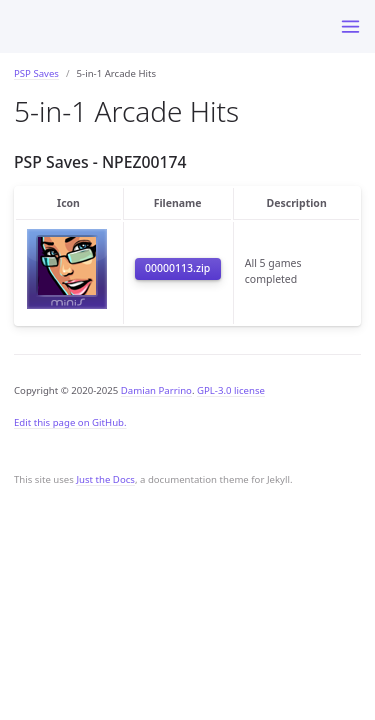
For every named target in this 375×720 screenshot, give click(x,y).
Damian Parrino (156, 390)
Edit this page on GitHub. (70, 422)
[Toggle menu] (350, 26)
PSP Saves (36, 73)
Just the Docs (105, 479)
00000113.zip (177, 268)
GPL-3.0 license (231, 390)
